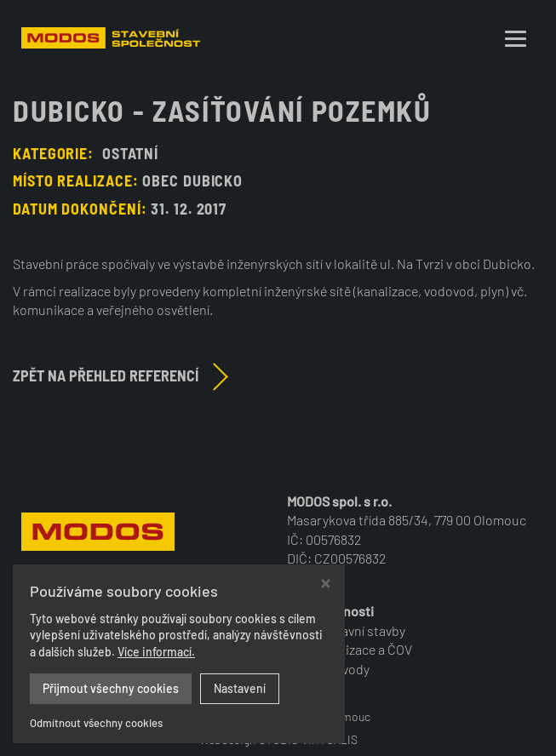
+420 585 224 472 (98, 630)
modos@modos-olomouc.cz (149, 649)
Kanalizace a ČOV (362, 649)
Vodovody (341, 669)
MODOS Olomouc (327, 716)
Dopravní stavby (359, 630)
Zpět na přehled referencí (106, 376)
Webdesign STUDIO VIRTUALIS (278, 739)
